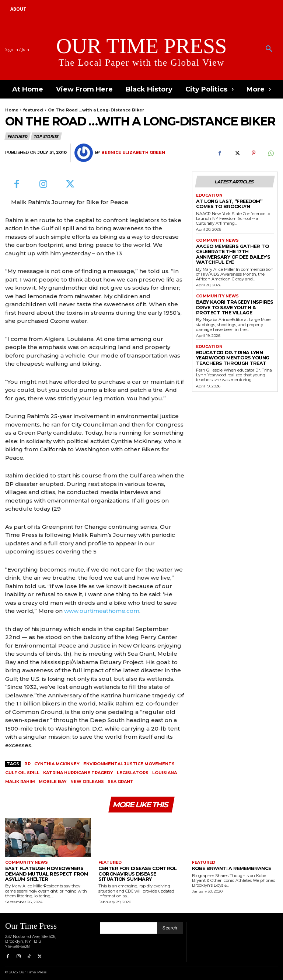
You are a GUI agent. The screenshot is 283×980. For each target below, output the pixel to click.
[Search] (170, 926)
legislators (133, 773)
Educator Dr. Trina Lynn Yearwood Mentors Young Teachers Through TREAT (229, 344)
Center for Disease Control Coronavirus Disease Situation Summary (136, 873)
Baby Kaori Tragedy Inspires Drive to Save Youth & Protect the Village (233, 296)
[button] (269, 49)
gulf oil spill (22, 773)
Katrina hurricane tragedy (78, 773)
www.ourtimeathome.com (102, 611)
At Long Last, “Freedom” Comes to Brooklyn (233, 203)
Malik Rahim (20, 781)
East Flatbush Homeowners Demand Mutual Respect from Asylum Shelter (41, 873)
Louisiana (165, 773)
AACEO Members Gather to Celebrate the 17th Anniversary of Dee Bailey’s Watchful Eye (235, 248)
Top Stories (46, 136)
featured (33, 110)
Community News (216, 238)
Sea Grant (120, 781)
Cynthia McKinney (57, 764)
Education (209, 195)
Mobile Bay (53, 781)
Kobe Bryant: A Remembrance (227, 869)
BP (27, 764)
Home (12, 110)
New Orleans (87, 781)
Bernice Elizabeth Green (133, 153)
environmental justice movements (129, 764)
